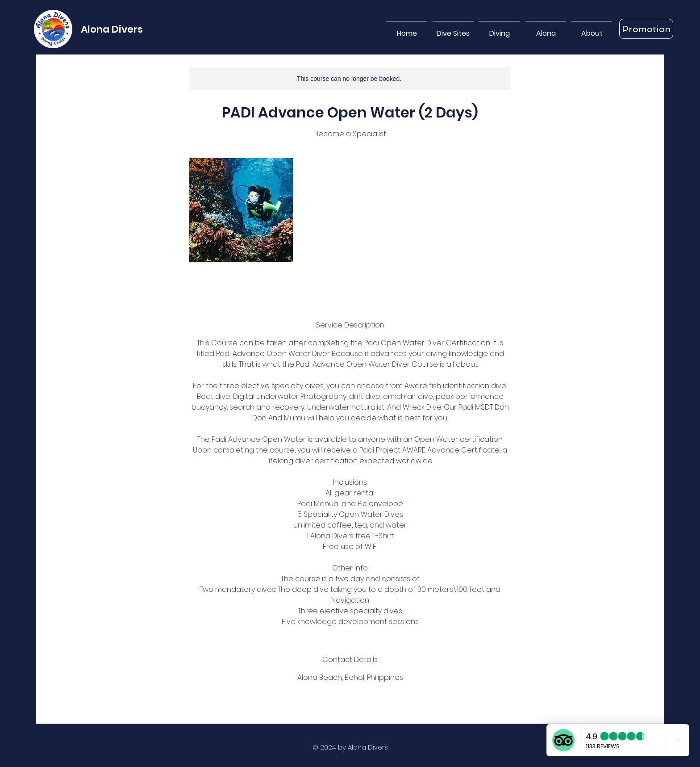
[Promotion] (646, 29)
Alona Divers (112, 29)
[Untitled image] (241, 210)
